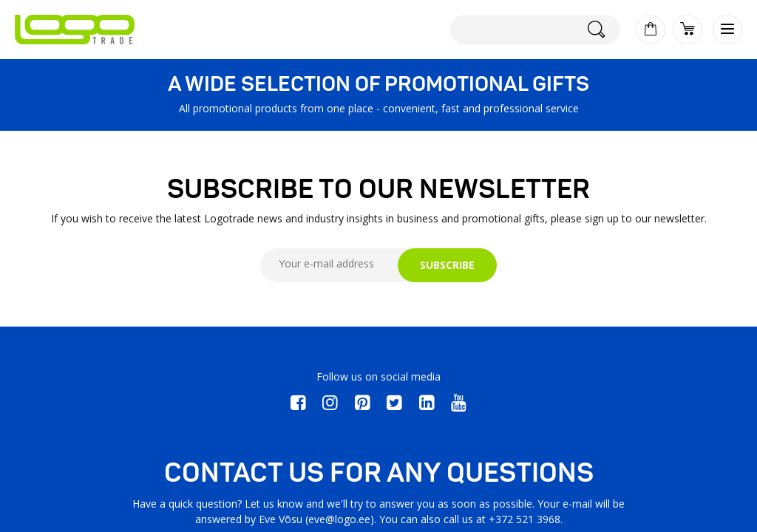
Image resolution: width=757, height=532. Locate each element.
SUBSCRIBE (447, 265)
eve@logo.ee (339, 519)
